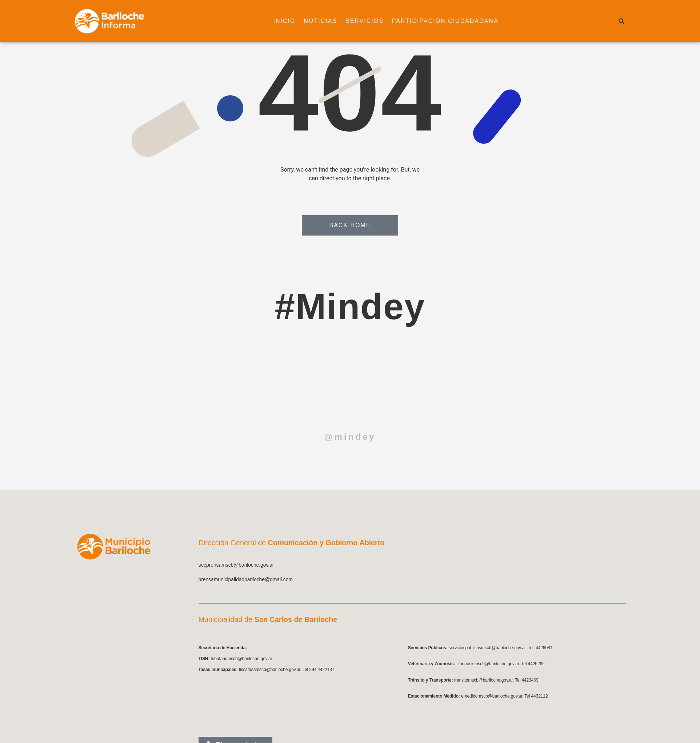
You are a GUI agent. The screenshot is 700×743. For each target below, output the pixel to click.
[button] (621, 21)
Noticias (311, 21)
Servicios (356, 21)
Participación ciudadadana (436, 21)
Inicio (275, 21)
